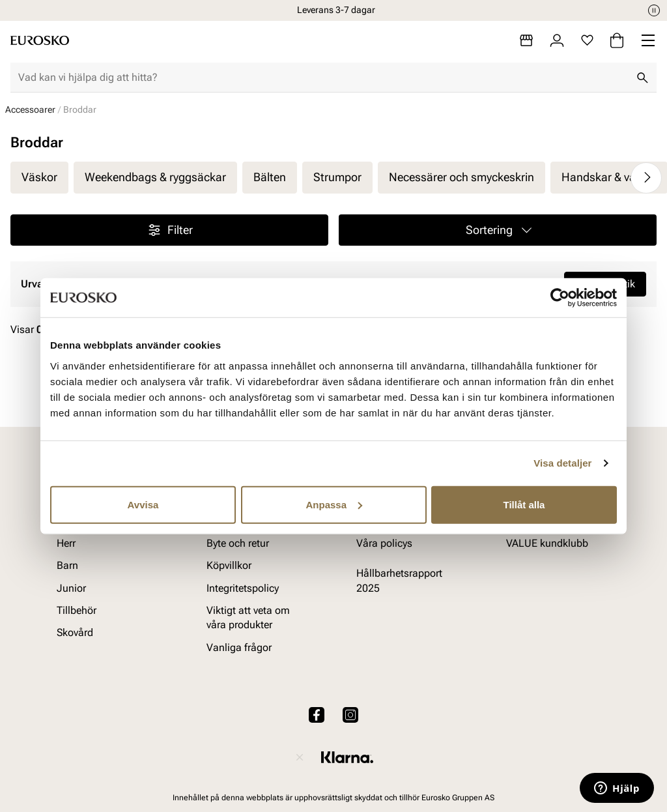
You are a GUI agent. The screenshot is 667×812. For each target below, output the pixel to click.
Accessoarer (30, 109)
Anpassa (334, 504)
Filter (170, 230)
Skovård (75, 633)
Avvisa (143, 504)
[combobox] (323, 78)
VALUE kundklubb (547, 543)
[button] (498, 230)
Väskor (39, 177)
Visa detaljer (562, 463)
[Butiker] (526, 40)
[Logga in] (557, 40)
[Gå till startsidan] (40, 40)
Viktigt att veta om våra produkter (248, 617)
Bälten (270, 177)
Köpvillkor (229, 566)
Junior (71, 588)
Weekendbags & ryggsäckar (155, 177)
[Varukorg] (617, 40)
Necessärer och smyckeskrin (461, 177)
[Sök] (642, 78)
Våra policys (384, 543)
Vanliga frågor (239, 647)
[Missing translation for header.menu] (648, 40)
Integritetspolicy (243, 588)
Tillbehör (77, 610)
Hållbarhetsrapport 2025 (399, 581)
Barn (67, 566)
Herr (66, 543)
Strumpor (337, 177)
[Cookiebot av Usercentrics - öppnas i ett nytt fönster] (560, 298)
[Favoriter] (587, 40)
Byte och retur (238, 543)
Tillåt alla (524, 504)
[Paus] (654, 10)
